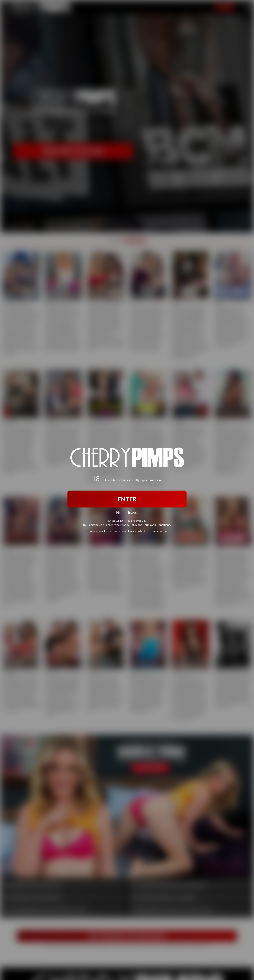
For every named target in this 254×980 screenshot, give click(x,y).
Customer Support (157, 531)
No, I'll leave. (127, 512)
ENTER (127, 499)
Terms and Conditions (157, 525)
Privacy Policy (129, 525)
